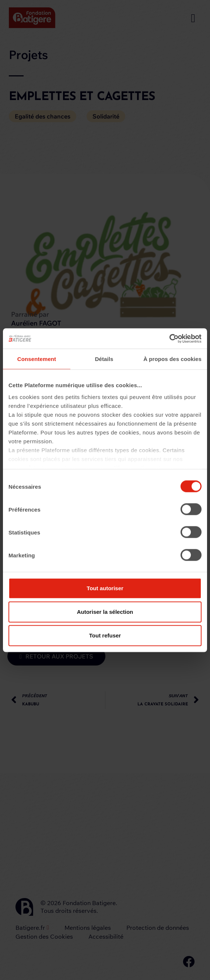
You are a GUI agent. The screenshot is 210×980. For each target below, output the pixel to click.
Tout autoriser (105, 588)
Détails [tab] (104, 359)
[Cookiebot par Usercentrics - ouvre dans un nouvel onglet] (169, 338)
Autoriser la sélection (105, 612)
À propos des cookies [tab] (172, 359)
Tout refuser (105, 635)
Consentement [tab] (37, 359)
